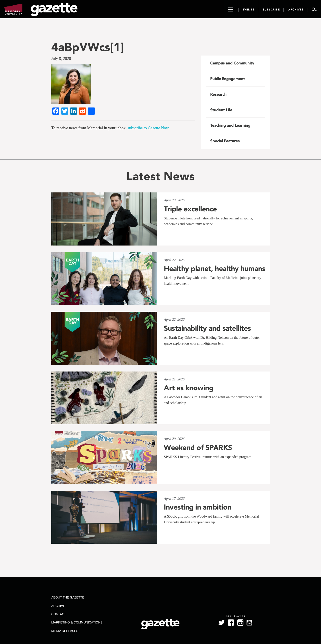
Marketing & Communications (77, 622)
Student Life (221, 110)
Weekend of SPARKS (198, 448)
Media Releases (65, 631)
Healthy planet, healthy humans (215, 268)
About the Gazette (68, 597)
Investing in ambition (198, 507)
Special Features (225, 141)
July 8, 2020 (61, 59)
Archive (58, 606)
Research (218, 94)
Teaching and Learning (230, 125)
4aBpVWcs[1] (87, 47)
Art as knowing (189, 388)
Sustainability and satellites (207, 328)
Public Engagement (227, 79)
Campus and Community (232, 63)
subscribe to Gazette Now (148, 128)
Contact (59, 614)
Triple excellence (190, 209)
